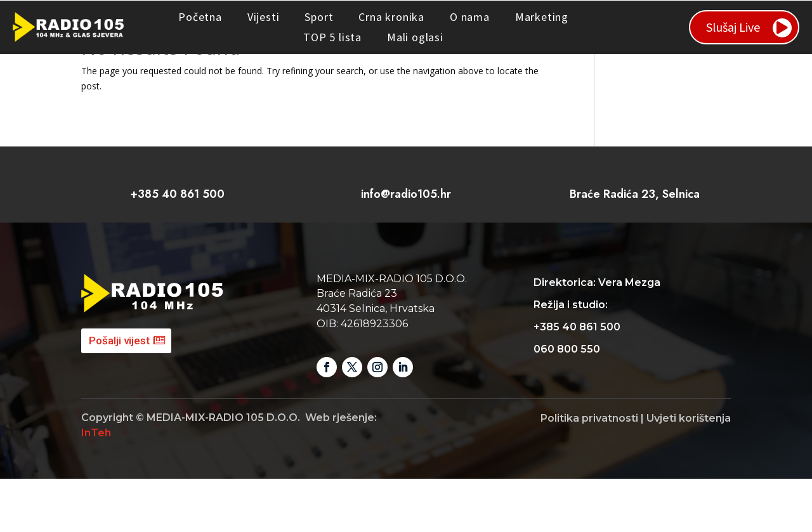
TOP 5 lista (332, 37)
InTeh (96, 486)
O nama (470, 17)
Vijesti (264, 17)
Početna (200, 17)
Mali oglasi (415, 37)
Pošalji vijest (119, 394)
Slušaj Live (733, 27)
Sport (319, 17)
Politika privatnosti (589, 471)
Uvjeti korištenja (689, 471)
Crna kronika (391, 17)
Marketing (542, 17)
